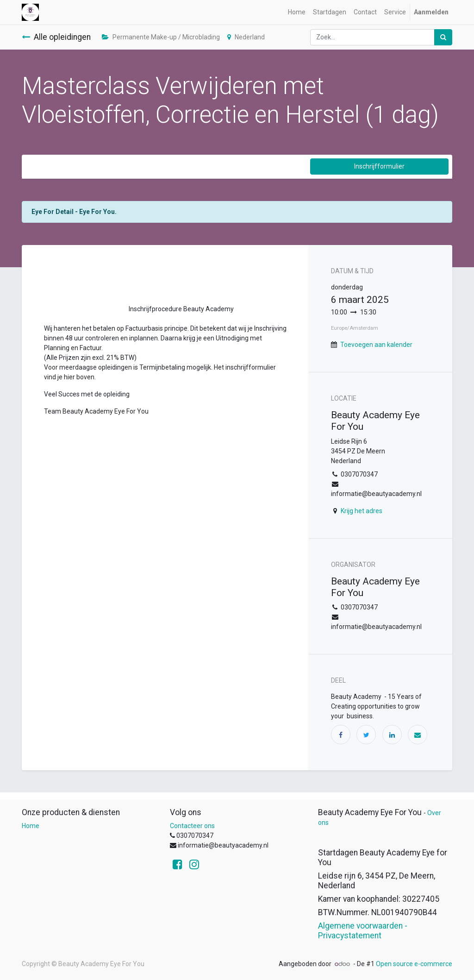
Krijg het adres (362, 511)
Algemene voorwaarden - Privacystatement (363, 931)
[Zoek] (443, 37)
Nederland (246, 37)
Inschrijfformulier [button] (379, 166)
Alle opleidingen (56, 37)
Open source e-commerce (414, 964)
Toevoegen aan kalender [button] (376, 345)
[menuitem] (297, 12)
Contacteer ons (192, 826)
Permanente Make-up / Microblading (161, 37)
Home (31, 826)
